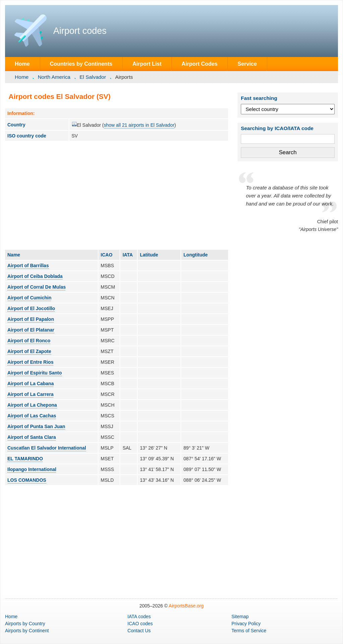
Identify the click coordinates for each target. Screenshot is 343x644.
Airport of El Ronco (29, 341)
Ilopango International (32, 469)
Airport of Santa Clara (32, 437)
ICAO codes (140, 624)
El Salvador (93, 77)
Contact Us (139, 631)
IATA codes (139, 617)
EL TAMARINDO (25, 459)
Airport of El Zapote (29, 351)
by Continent (27, 631)
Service (247, 64)
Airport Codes (199, 64)
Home (22, 64)
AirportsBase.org (186, 606)
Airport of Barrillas (28, 266)
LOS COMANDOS (27, 480)
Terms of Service (249, 631)
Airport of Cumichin (29, 298)
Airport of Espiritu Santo (35, 373)
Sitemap (240, 617)
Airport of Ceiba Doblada (35, 276)
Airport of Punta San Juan (36, 426)
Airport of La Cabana (30, 384)
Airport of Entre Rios (30, 362)
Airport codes (80, 31)
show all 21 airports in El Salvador (139, 125)
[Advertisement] (117, 195)
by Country (25, 624)
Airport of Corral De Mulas (37, 287)
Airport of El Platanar (31, 330)
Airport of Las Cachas (32, 416)
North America (54, 77)
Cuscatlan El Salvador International (47, 448)
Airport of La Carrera (30, 394)
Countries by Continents (81, 64)
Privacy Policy (246, 624)
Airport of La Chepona (32, 405)
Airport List (147, 64)
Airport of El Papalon (31, 319)
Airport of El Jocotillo (31, 308)
